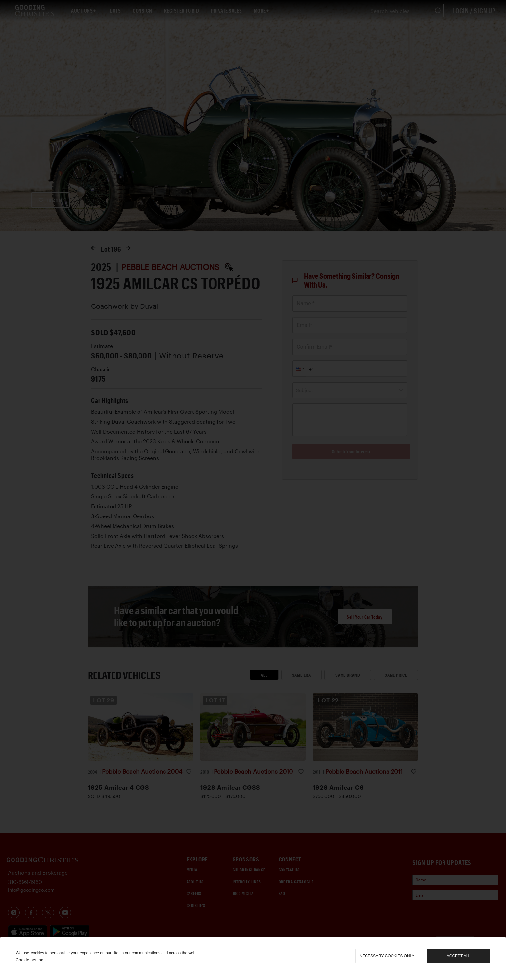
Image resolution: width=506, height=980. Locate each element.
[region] (253, 959)
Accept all (459, 956)
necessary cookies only (387, 956)
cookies (37, 953)
